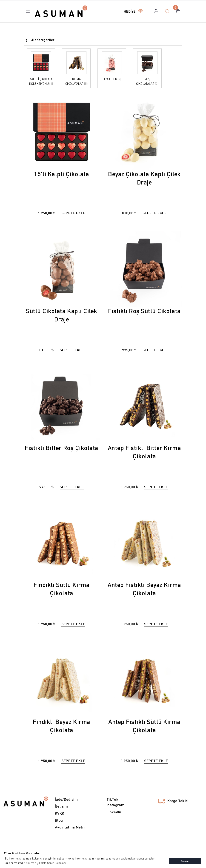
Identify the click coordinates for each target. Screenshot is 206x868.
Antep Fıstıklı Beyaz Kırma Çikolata (144, 589)
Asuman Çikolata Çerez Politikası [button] (46, 863)
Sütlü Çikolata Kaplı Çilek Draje (62, 315)
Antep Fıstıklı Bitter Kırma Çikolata (144, 452)
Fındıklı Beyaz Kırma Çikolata (62, 726)
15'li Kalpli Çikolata (62, 174)
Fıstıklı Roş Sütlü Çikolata (144, 311)
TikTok (112, 799)
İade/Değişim (66, 799)
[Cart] (178, 11)
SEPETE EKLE (73, 213)
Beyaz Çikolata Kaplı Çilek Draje (144, 178)
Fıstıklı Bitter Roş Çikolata (62, 448)
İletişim (62, 806)
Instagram (115, 805)
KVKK (60, 813)
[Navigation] (132, 11)
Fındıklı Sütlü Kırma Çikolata (62, 589)
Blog (59, 820)
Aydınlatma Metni (70, 827)
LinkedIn (114, 812)
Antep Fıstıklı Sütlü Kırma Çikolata (144, 726)
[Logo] (61, 11)
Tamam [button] (185, 861)
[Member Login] (156, 11)
